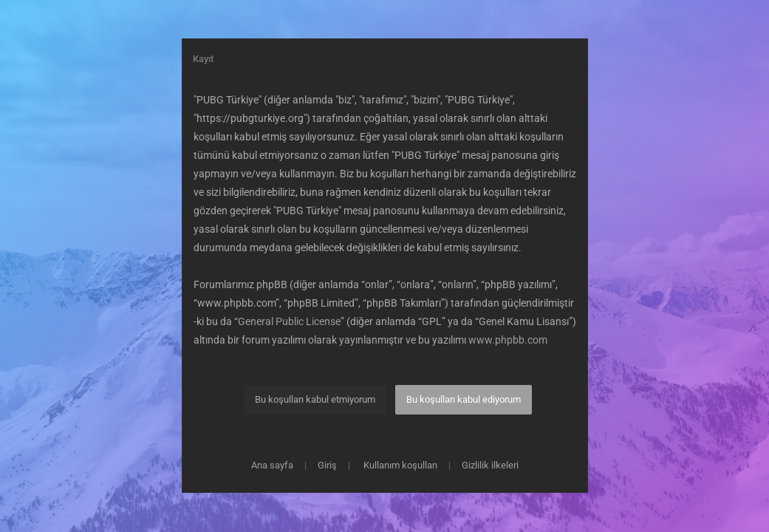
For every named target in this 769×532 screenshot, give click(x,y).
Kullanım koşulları (400, 465)
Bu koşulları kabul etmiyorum (315, 399)
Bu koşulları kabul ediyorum (464, 399)
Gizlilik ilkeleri (490, 465)
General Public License (289, 321)
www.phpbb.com (508, 340)
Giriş (327, 465)
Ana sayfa (272, 465)
